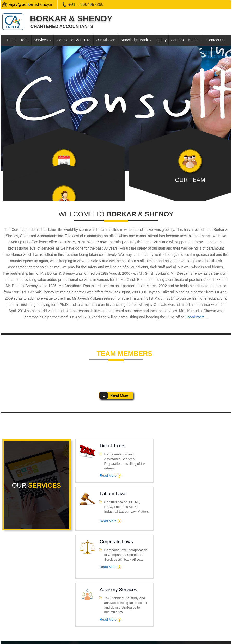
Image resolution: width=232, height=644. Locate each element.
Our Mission (106, 40)
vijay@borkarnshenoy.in (31, 5)
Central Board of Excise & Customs (38, 584)
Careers (177, 40)
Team (25, 40)
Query (162, 40)
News (90, 604)
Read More (109, 476)
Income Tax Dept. (24, 575)
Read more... (197, 317)
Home (12, 40)
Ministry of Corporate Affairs (32, 604)
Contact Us (215, 40)
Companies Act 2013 (74, 40)
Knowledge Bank (136, 40)
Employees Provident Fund (31, 613)
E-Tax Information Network (31, 594)
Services (42, 40)
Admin (195, 40)
